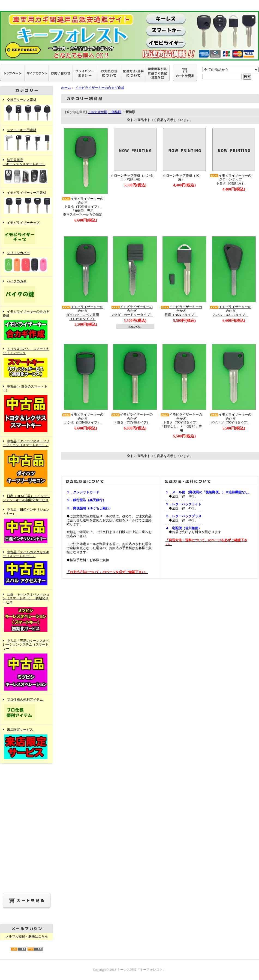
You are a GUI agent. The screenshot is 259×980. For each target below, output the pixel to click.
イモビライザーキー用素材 (27, 203)
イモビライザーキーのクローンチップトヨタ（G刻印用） (231, 179)
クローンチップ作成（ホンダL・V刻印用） (132, 178)
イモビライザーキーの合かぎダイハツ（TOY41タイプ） (231, 418)
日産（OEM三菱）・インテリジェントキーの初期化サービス (26, 498)
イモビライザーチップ (27, 233)
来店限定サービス (27, 744)
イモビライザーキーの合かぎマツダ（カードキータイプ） (132, 311)
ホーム (66, 88)
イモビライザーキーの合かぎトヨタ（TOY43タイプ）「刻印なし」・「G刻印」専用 (181, 423)
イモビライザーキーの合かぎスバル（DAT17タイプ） (231, 311)
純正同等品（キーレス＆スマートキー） (27, 171)
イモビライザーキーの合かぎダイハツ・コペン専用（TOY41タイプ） (83, 313)
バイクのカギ (27, 292)
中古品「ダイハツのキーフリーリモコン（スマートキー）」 (27, 464)
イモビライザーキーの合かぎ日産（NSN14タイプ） (181, 311)
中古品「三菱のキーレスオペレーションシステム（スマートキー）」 (27, 665)
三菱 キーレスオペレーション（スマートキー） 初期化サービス (27, 613)
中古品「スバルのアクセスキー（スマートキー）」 (27, 568)
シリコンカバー (27, 262)
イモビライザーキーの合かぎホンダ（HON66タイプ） (83, 418)
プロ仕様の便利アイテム (27, 710)
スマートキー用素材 (27, 140)
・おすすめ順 (98, 112)
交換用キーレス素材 (27, 110)
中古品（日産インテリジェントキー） (27, 526)
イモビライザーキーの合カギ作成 (27, 325)
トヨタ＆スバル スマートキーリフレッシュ (27, 363)
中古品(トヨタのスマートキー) (27, 409)
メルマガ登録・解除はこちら (27, 936)
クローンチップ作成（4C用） (181, 178)
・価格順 (115, 112)
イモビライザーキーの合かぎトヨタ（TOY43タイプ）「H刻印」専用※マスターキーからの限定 (83, 207)
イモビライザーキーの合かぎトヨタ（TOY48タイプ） (132, 418)
